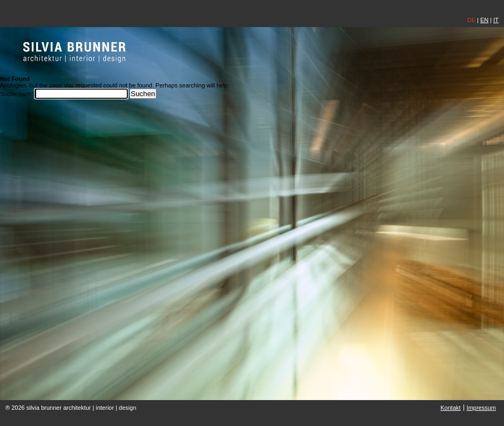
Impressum (481, 408)
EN (484, 20)
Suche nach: (16, 94)
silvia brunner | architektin (75, 52)
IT (496, 20)
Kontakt (450, 408)
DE (471, 20)
